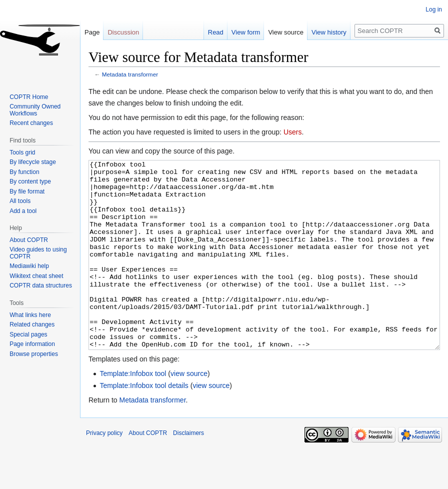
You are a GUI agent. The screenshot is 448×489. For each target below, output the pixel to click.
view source (189, 411)
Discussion (123, 32)
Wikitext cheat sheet (36, 276)
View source (286, 32)
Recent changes (31, 123)
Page (92, 32)
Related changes (32, 324)
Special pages (28, 334)
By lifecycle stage (33, 162)
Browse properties (34, 354)
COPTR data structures (41, 285)
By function (24, 172)
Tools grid (22, 152)
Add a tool (23, 211)
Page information (32, 344)
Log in (434, 9)
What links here (30, 315)
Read (216, 32)
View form (246, 32)
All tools (20, 201)
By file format (27, 191)
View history (329, 32)
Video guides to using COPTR (38, 253)
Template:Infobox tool (133, 411)
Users (293, 132)
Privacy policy (104, 470)
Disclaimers (188, 470)
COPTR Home (29, 97)
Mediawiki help (29, 266)
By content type (30, 181)
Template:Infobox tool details (144, 423)
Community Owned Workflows (35, 110)
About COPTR (29, 240)
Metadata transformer (130, 74)
